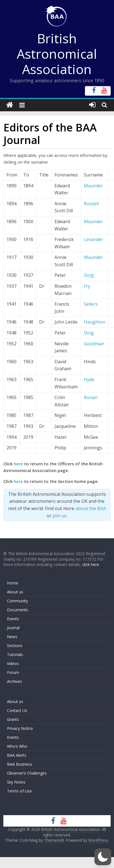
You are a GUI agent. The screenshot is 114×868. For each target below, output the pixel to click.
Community (17, 601)
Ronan (91, 397)
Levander (94, 239)
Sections (15, 646)
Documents (18, 610)
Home (13, 583)
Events (13, 619)
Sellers (91, 304)
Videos (13, 663)
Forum (13, 672)
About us (15, 592)
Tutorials (15, 654)
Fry (87, 286)
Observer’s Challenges (27, 773)
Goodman (94, 344)
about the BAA (91, 508)
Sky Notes (16, 782)
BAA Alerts (17, 755)
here (18, 464)
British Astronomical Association (57, 54)
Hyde (89, 379)
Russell (91, 204)
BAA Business (20, 764)
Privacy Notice (20, 728)
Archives (15, 681)
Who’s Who (17, 746)
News (12, 637)
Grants (13, 719)
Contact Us (17, 710)
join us (60, 516)
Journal (13, 628)
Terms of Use (19, 791)
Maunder (93, 186)
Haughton (95, 322)
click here (91, 564)
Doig (89, 275)
